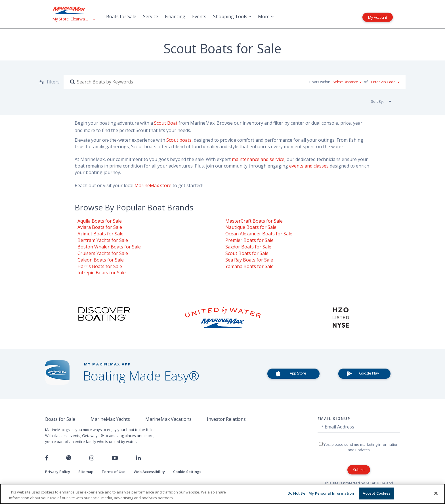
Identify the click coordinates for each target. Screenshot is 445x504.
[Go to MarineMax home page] (74, 10)
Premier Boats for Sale (249, 240)
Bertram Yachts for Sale (103, 240)
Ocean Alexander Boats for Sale (259, 234)
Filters (53, 82)
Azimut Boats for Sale (100, 234)
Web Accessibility (149, 472)
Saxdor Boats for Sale (248, 247)
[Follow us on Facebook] (47, 458)
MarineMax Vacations (168, 419)
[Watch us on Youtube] (115, 458)
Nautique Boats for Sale (251, 227)
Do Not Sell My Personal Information (321, 493)
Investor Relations (226, 419)
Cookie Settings (187, 472)
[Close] (436, 493)
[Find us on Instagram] (92, 458)
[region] (222, 494)
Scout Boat (166, 123)
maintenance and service (258, 159)
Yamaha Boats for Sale (249, 266)
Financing (175, 16)
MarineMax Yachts (110, 419)
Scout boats (179, 140)
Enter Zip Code (383, 82)
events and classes (309, 166)
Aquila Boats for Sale (100, 221)
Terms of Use (114, 472)
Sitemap (86, 472)
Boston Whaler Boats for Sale (109, 247)
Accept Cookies (377, 493)
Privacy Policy (58, 472)
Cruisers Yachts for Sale (103, 253)
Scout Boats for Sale (247, 253)
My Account (378, 17)
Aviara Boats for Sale (100, 227)
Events (199, 16)
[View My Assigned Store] (74, 19)
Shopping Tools (232, 16)
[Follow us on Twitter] (69, 458)
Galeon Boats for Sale (101, 260)
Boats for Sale (121, 16)
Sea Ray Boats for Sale (249, 260)
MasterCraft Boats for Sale (254, 221)
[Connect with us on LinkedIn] (138, 458)
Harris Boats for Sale (100, 266)
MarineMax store (153, 185)
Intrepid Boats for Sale (102, 273)
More (266, 16)
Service (151, 16)
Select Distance (345, 82)
